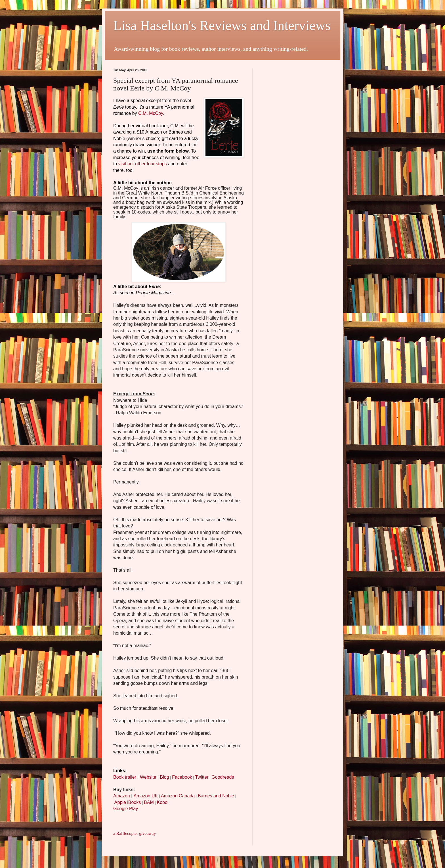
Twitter (202, 777)
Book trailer (125, 777)
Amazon (122, 796)
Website (148, 777)
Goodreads (223, 777)
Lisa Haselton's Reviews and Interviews (222, 25)
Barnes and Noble (216, 796)
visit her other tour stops (143, 164)
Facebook (182, 777)
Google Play (126, 809)
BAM (149, 802)
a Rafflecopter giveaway (135, 833)
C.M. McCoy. (151, 113)
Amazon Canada (178, 796)
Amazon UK (146, 796)
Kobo (162, 802)
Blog (165, 777)
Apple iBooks (128, 802)
